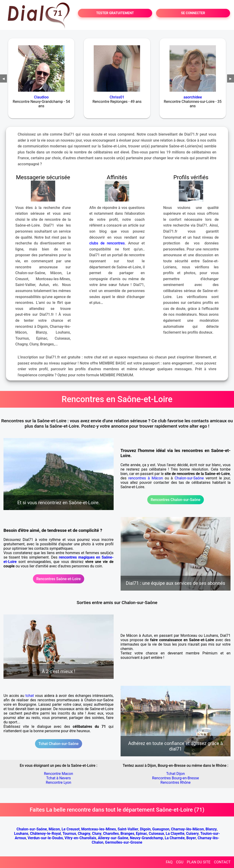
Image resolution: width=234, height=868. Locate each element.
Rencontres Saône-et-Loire (59, 579)
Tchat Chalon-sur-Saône (59, 744)
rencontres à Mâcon (146, 478)
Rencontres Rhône (176, 782)
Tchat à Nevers (58, 778)
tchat (30, 696)
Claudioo (41, 97)
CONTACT (222, 862)
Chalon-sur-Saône (189, 478)
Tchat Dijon (176, 774)
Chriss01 (117, 97)
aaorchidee (193, 97)
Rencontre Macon (59, 774)
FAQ (169, 862)
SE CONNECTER (193, 13)
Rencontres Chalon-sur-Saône (176, 500)
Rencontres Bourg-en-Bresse (176, 778)
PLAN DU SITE (199, 862)
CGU (180, 862)
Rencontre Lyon (59, 782)
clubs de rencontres (107, 243)
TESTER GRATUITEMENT (115, 13)
